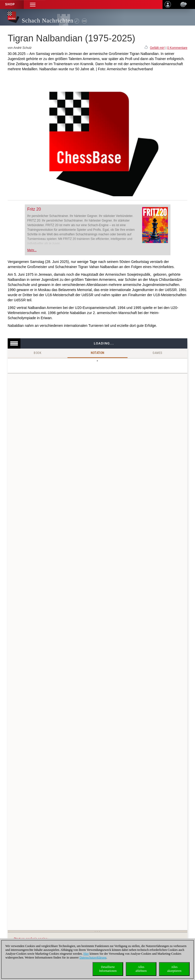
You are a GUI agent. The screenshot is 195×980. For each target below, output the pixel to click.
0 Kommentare (177, 48)
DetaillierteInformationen (108, 969)
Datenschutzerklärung (93, 958)
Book (38, 353)
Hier (86, 954)
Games (157, 353)
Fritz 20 (34, 209)
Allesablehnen (141, 969)
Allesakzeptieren (174, 969)
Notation (97, 353)
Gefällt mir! (157, 48)
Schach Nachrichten (48, 21)
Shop (10, 4)
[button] (33, 4)
